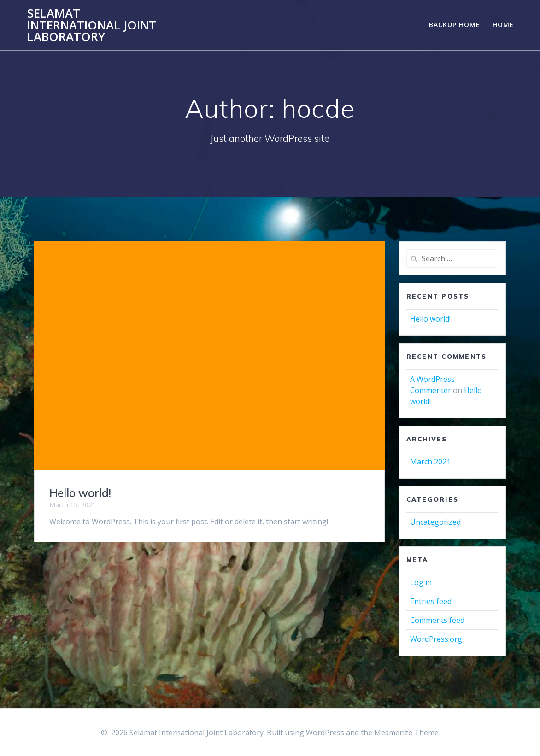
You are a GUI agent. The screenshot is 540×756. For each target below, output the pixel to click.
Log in (421, 582)
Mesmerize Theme (406, 733)
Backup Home (455, 25)
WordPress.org (436, 639)
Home (503, 25)
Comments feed (437, 620)
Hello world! (80, 493)
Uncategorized (435, 522)
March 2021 (430, 462)
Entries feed (431, 601)
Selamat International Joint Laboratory (92, 25)
